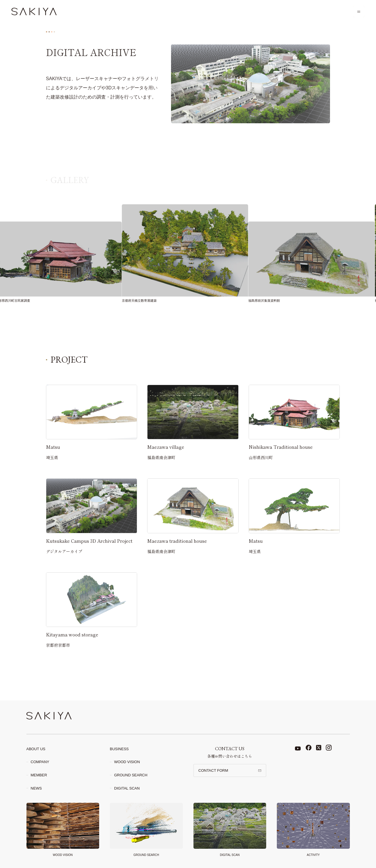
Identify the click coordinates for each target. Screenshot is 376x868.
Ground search (131, 775)
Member (39, 775)
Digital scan (127, 788)
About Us (36, 749)
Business (119, 749)
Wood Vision (127, 762)
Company (40, 762)
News (36, 788)
